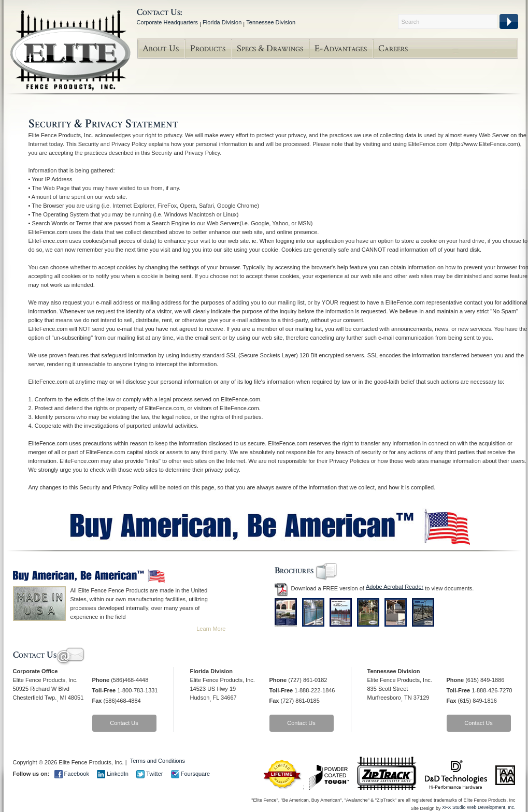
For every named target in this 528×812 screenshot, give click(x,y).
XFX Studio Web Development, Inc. (479, 807)
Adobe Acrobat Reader (395, 587)
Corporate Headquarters (168, 22)
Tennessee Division (271, 22)
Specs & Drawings (270, 48)
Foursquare (190, 774)
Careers (393, 48)
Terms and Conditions (158, 761)
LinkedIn (113, 774)
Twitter (149, 774)
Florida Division (222, 22)
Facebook (72, 774)
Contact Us (124, 723)
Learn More (211, 629)
